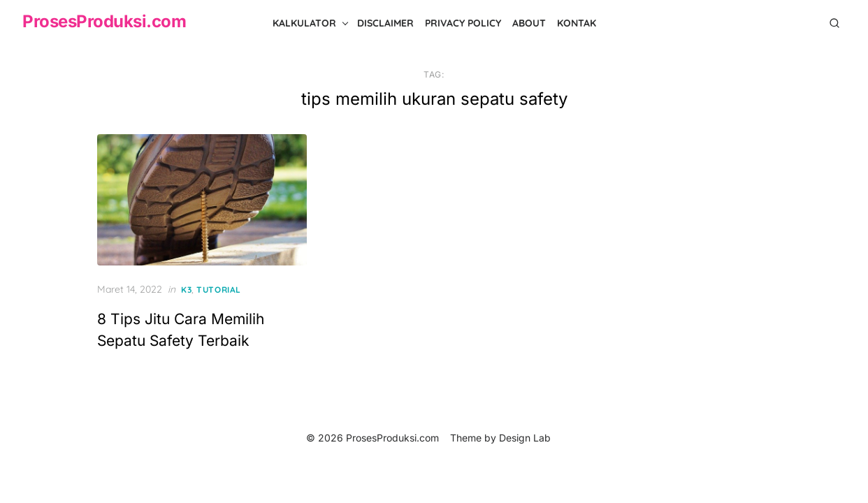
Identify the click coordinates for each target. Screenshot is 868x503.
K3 (186, 290)
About (529, 23)
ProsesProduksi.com (104, 21)
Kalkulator (304, 23)
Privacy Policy (463, 23)
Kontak (577, 23)
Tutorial (219, 290)
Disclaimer (385, 23)
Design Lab (525, 438)
